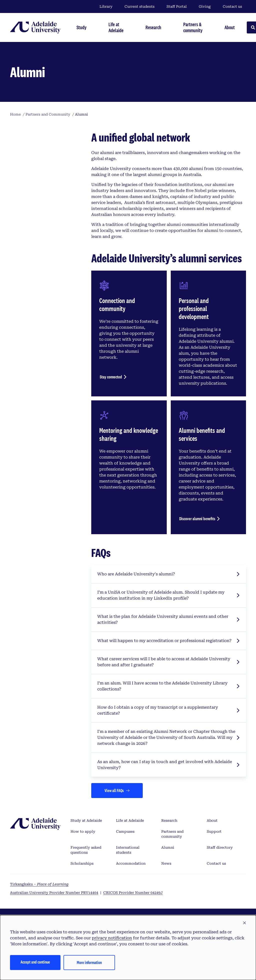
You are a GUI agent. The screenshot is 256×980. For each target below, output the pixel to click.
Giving (205, 6)
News (166, 863)
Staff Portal (177, 6)
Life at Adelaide (130, 820)
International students (128, 850)
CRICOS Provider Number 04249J (133, 893)
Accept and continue (35, 962)
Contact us (232, 6)
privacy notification (112, 938)
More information (89, 962)
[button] (244, 923)
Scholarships (82, 863)
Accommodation (131, 863)
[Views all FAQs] (117, 791)
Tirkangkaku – (39, 884)
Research (169, 820)
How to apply (83, 831)
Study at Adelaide (86, 820)
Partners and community (172, 834)
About (212, 820)
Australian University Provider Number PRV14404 (54, 893)
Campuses (125, 831)
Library (106, 6)
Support (214, 831)
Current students (139, 6)
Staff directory (220, 847)
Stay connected (111, 377)
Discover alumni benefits (197, 519)
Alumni (168, 847)
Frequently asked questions (86, 850)
